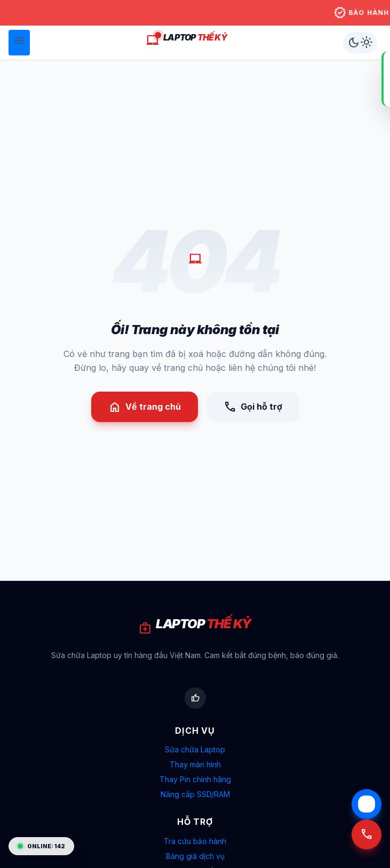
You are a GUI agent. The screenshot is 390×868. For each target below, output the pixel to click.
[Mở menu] (19, 43)
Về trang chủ (145, 407)
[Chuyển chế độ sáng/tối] (360, 43)
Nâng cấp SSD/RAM (195, 794)
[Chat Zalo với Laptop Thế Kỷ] (367, 804)
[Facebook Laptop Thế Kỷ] (195, 698)
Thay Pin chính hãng (195, 779)
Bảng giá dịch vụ (195, 856)
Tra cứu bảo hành (195, 841)
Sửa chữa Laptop (195, 749)
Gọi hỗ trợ (253, 407)
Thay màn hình (195, 764)
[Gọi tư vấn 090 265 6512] (367, 840)
